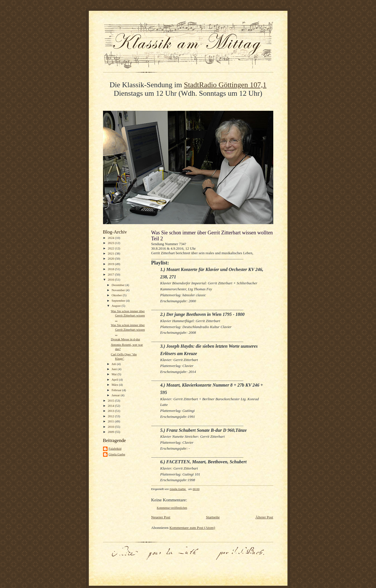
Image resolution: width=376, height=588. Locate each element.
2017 (111, 274)
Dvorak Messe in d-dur (125, 339)
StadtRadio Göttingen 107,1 (225, 85)
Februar (117, 390)
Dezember (118, 285)
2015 (111, 401)
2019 (111, 264)
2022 (111, 248)
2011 (111, 421)
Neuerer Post (161, 517)
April (115, 380)
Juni (115, 369)
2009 (111, 432)
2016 (111, 280)
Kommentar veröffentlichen (172, 508)
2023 (111, 243)
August (116, 306)
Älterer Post (264, 517)
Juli (114, 364)
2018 (111, 269)
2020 (111, 258)
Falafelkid (115, 449)
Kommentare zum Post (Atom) (192, 528)
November (119, 290)
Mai (115, 374)
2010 (111, 427)
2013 (111, 411)
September (119, 301)
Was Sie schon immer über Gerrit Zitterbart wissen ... (128, 315)
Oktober (117, 295)
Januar (116, 395)
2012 (111, 416)
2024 (111, 238)
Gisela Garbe (117, 454)
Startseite (213, 517)
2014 (111, 406)
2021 (111, 253)
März (115, 385)
